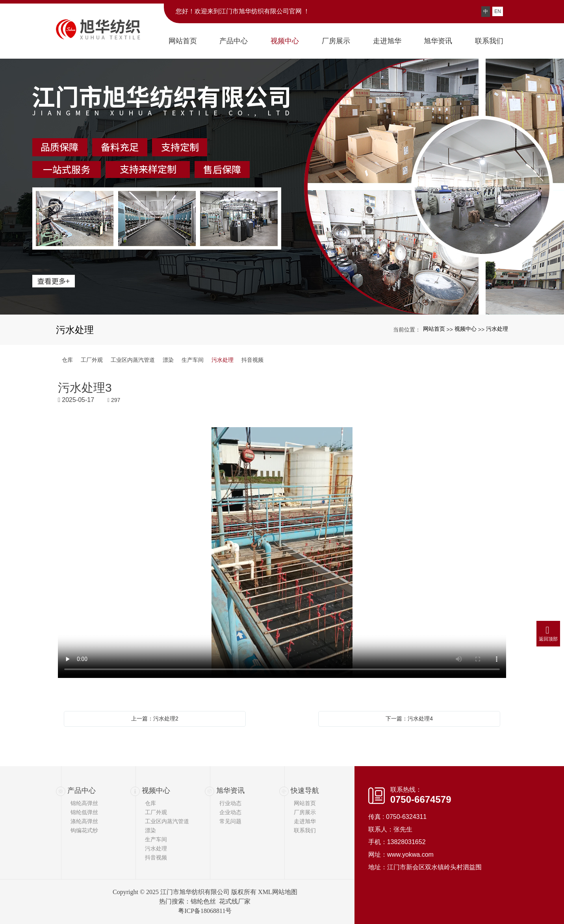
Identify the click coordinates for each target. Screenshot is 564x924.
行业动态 (230, 803)
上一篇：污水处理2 (155, 718)
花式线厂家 (235, 901)
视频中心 (466, 329)
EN (498, 11)
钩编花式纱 (84, 830)
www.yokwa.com (410, 855)
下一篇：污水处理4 (409, 718)
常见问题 (230, 821)
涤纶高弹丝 (84, 821)
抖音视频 (252, 360)
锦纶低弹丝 (84, 812)
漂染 (168, 360)
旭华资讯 (230, 791)
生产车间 (193, 360)
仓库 (67, 360)
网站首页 (434, 329)
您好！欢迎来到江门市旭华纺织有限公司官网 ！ (243, 11)
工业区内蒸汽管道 (133, 360)
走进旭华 (305, 821)
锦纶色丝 (203, 901)
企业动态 (230, 812)
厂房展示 (305, 812)
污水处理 (497, 329)
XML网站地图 (278, 892)
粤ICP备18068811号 (205, 911)
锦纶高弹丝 (84, 803)
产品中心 (82, 791)
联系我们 (305, 830)
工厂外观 (92, 360)
